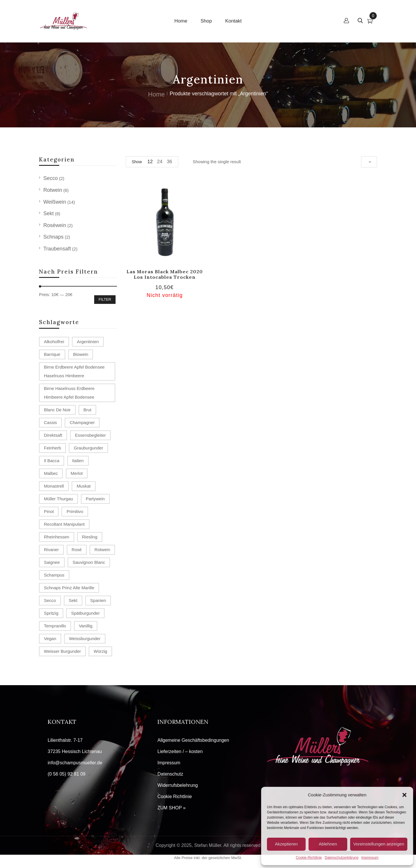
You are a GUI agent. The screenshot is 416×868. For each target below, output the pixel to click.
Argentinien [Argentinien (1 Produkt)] (88, 342)
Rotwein (53, 190)
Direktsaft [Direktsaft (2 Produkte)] (53, 435)
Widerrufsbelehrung (178, 785)
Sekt (49, 213)
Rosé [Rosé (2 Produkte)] (77, 550)
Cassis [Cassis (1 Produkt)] (50, 422)
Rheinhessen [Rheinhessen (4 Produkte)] (57, 537)
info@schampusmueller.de (75, 763)
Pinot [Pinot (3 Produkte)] (49, 511)
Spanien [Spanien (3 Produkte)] (98, 600)
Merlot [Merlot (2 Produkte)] (77, 473)
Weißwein (55, 202)
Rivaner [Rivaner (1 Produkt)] (51, 550)
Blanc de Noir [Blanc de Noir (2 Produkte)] (57, 410)
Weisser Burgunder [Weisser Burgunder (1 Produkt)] (62, 651)
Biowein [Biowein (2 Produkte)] (81, 354)
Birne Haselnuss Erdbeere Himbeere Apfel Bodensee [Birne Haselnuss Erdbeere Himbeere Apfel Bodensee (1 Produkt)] (69, 393)
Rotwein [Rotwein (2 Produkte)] (102, 550)
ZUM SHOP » (172, 808)
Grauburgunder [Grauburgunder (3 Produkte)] (88, 448)
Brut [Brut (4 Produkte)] (88, 410)
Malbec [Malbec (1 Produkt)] (51, 473)
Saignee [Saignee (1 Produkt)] (52, 562)
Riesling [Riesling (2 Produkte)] (90, 537)
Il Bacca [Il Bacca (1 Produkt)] (52, 461)
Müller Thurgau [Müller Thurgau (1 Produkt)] (58, 499)
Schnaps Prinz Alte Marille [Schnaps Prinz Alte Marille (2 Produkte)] (69, 588)
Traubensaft (57, 249)
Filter (105, 299)
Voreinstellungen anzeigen (379, 844)
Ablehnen (328, 844)
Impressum (370, 858)
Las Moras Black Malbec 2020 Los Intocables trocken (165, 274)
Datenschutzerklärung (342, 858)
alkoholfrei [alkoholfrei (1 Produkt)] (54, 342)
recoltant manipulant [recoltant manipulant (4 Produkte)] (64, 524)
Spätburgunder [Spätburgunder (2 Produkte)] (85, 613)
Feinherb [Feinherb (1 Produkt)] (52, 448)
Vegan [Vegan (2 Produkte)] (50, 639)
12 (150, 162)
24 (160, 162)
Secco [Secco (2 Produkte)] (50, 600)
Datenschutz (170, 774)
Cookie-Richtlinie (309, 858)
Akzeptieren (286, 844)
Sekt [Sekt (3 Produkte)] (73, 600)
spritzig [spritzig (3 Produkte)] (51, 613)
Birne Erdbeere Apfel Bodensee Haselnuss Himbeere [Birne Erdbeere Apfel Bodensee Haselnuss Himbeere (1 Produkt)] (74, 371)
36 (169, 162)
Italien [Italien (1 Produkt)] (78, 461)
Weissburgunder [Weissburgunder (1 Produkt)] (85, 639)
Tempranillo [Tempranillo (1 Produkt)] (55, 626)
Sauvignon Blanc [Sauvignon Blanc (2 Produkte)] (89, 562)
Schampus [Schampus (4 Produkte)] (54, 575)
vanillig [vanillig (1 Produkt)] (86, 626)
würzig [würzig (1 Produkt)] (100, 651)
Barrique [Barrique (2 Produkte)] (52, 354)
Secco (51, 178)
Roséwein (55, 225)
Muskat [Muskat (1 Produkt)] (83, 486)
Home (157, 94)
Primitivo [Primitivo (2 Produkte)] (75, 511)
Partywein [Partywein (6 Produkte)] (95, 499)
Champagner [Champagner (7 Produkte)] (82, 422)
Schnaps (53, 237)
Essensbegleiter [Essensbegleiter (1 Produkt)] (91, 435)
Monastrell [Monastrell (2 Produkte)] (54, 486)
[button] (404, 795)
